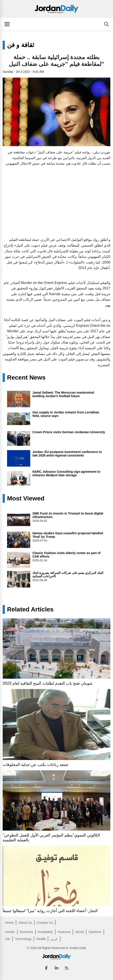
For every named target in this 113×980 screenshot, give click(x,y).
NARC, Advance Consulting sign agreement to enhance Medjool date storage (66, 473)
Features (64, 932)
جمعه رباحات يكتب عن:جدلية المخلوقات (36, 765)
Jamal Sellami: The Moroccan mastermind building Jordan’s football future (63, 394)
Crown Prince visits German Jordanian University (69, 432)
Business (26, 932)
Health (41, 939)
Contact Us (45, 923)
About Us (25, 923)
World (80, 932)
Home (9, 923)
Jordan (10, 932)
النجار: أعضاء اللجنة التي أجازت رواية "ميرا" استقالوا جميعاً (50, 911)
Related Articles (30, 609)
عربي (54, 939)
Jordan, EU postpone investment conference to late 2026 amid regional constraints (67, 454)
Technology (23, 939)
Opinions (95, 932)
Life (8, 939)
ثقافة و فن (21, 45)
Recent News (26, 378)
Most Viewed (26, 498)
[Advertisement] (56, 201)
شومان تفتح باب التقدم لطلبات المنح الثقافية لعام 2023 (48, 683)
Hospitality (45, 932)
